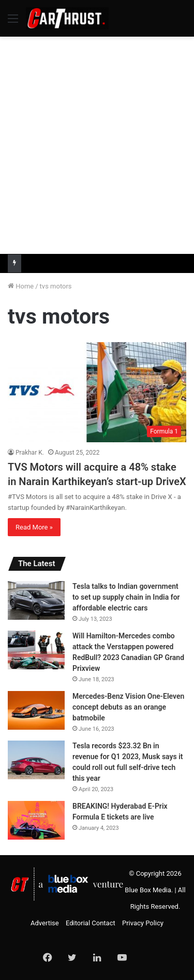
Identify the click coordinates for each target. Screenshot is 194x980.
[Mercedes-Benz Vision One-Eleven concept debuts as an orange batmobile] (36, 710)
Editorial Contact (91, 923)
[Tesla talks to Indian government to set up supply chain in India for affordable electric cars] (36, 600)
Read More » (34, 527)
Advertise (45, 923)
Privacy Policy (143, 923)
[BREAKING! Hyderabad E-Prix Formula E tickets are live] (36, 820)
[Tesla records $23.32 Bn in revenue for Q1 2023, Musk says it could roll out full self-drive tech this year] (36, 760)
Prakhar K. (30, 453)
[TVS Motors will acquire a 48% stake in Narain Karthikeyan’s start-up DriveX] (97, 392)
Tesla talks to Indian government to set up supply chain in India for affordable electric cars (126, 597)
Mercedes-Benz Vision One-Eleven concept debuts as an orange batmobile (128, 707)
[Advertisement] (97, 144)
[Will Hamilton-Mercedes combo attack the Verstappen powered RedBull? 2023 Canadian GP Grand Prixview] (36, 650)
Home (21, 286)
